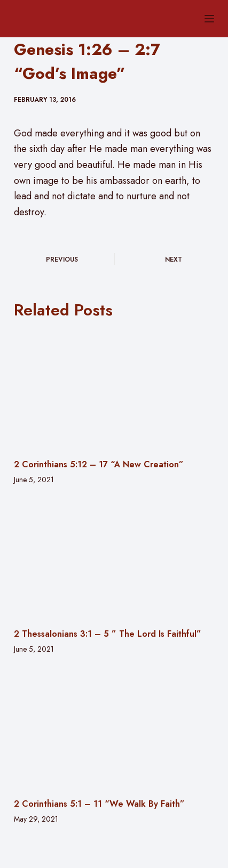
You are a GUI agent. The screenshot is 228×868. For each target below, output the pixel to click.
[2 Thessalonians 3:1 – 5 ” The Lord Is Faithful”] (114, 558)
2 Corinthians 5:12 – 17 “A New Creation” (99, 464)
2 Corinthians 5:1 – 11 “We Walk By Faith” (99, 804)
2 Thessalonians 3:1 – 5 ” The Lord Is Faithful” (108, 634)
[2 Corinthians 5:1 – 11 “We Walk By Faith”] (114, 728)
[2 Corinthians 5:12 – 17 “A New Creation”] (114, 389)
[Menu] (209, 19)
